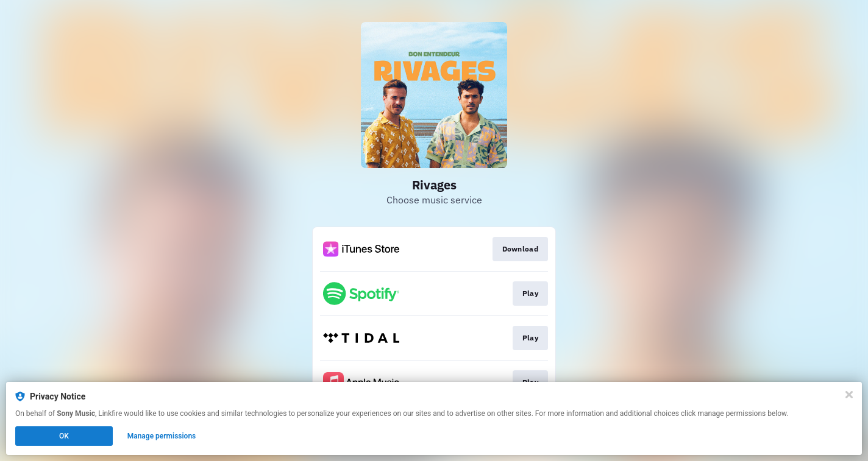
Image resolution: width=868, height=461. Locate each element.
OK (64, 436)
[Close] (849, 395)
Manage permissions (162, 436)
